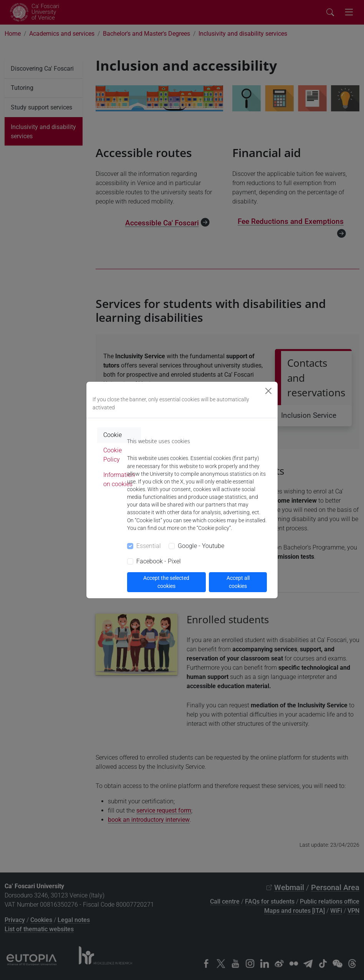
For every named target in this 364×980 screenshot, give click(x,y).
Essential (149, 546)
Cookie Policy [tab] (113, 455)
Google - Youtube (201, 546)
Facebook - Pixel (159, 561)
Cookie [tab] (113, 435)
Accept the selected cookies (166, 582)
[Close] (268, 391)
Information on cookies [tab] (119, 479)
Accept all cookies (238, 582)
